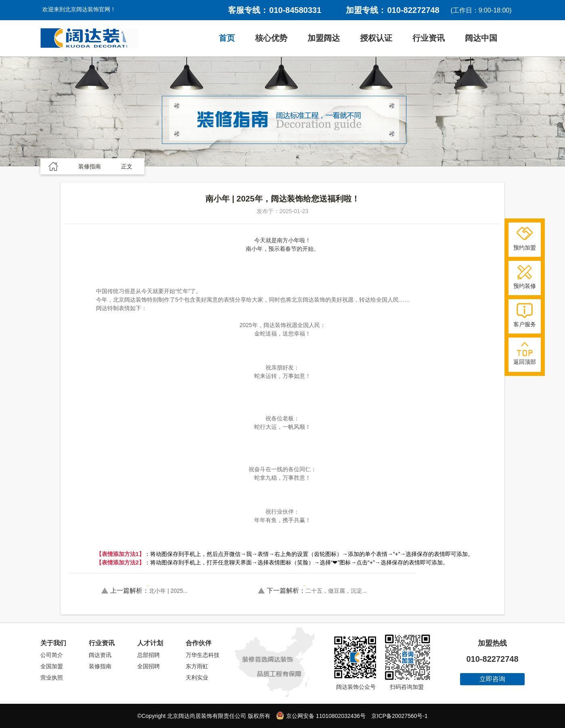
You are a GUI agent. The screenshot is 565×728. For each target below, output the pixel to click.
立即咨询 (492, 679)
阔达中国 (481, 38)
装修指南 (100, 666)
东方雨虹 (197, 666)
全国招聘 (149, 666)
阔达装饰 (89, 38)
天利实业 (197, 678)
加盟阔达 (324, 38)
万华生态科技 (203, 655)
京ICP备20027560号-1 (400, 716)
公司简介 (52, 655)
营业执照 (52, 678)
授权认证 (376, 38)
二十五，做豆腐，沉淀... (317, 591)
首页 (227, 38)
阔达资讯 (100, 655)
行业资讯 (429, 38)
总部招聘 (149, 655)
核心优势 (271, 38)
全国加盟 (52, 666)
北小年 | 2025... (149, 591)
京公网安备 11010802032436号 (321, 715)
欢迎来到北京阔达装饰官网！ (79, 9)
